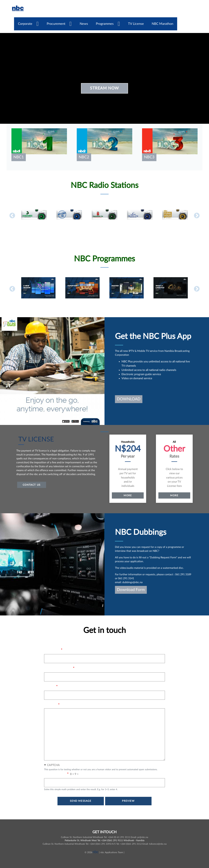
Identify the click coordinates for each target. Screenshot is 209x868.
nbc (95, 852)
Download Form (131, 590)
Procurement (56, 24)
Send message (81, 801)
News (84, 24)
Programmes (105, 24)
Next (197, 216)
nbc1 (19, 157)
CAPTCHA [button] (53, 765)
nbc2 (84, 157)
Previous (12, 216)
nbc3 (149, 157)
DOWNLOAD (129, 399)
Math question (55, 774)
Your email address (58, 668)
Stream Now (104, 88)
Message (51, 705)
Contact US (32, 485)
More (128, 495)
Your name (52, 650)
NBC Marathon (162, 24)
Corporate (25, 24)
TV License (136, 24)
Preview (128, 801)
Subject (50, 686)
